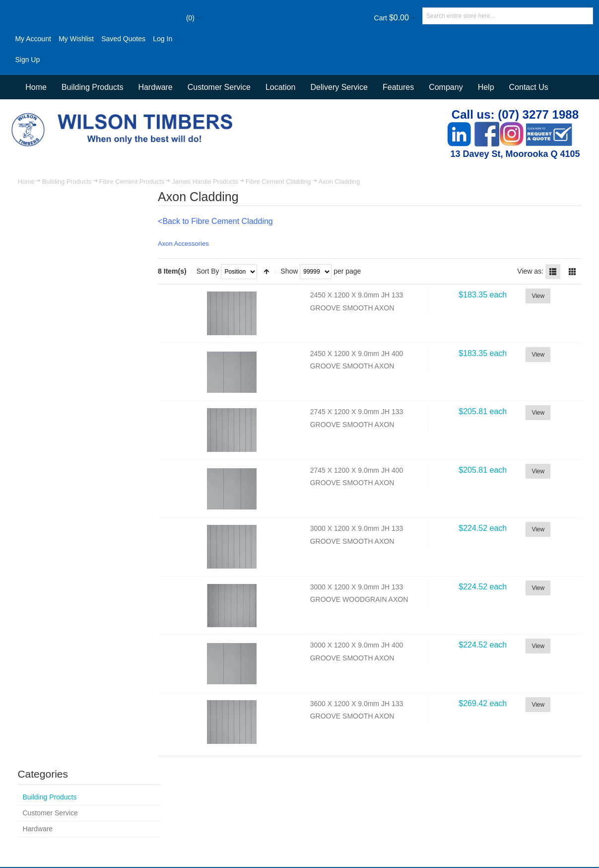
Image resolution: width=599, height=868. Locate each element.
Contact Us (529, 87)
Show (293, 271)
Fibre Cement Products (132, 181)
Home (26, 181)
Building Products (67, 181)
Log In (163, 39)
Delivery (445, 794)
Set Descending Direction (270, 272)
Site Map (175, 794)
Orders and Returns (289, 794)
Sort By (211, 271)
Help (486, 87)
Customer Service (397, 794)
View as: (530, 271)
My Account (33, 39)
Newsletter (438, 823)
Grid (572, 272)
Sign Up (28, 60)
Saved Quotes (124, 39)
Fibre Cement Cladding (278, 181)
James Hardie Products (205, 181)
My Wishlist (77, 39)
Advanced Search (224, 794)
